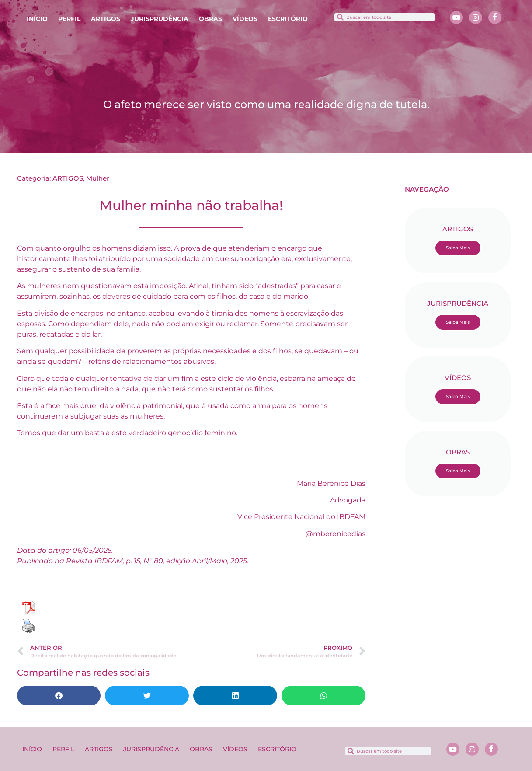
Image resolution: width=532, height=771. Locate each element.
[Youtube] (456, 17)
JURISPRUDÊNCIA (160, 19)
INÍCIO (37, 19)
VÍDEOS (245, 19)
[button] (59, 696)
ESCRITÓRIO (288, 19)
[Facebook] (495, 17)
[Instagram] (476, 17)
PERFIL (69, 19)
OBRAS (210, 19)
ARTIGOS (106, 19)
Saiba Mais (458, 248)
